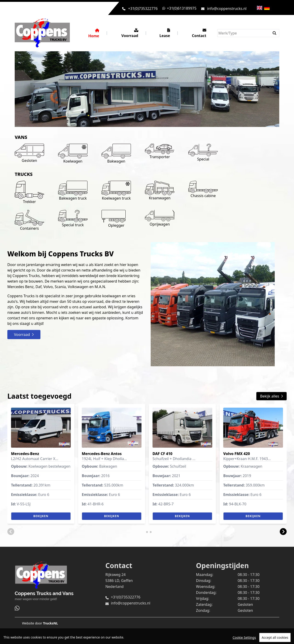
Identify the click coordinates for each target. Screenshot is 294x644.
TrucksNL (50, 623)
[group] (41, 464)
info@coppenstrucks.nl (227, 9)
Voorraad (130, 33)
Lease (165, 33)
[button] (11, 532)
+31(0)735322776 (143, 9)
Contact (199, 33)
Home (94, 33)
